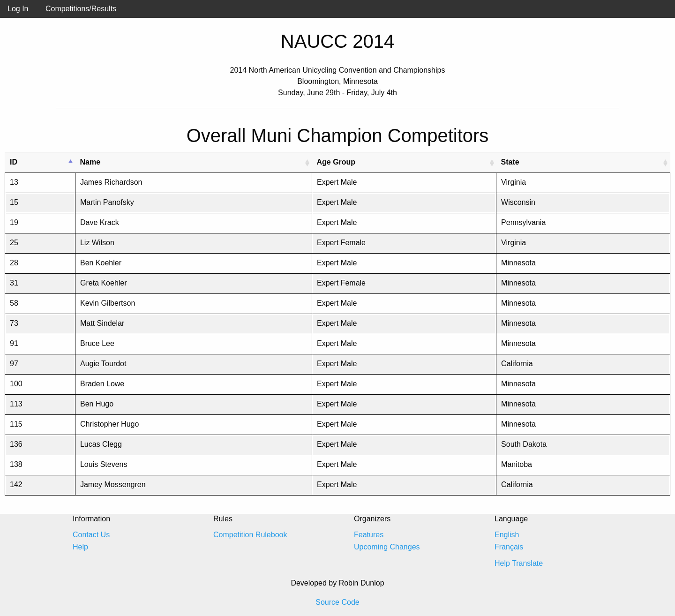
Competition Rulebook (250, 535)
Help (80, 547)
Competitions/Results (81, 9)
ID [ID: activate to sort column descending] (14, 162)
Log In (18, 9)
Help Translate (519, 563)
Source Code (337, 602)
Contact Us (91, 535)
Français (509, 547)
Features (369, 535)
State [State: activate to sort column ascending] (510, 162)
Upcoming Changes (387, 547)
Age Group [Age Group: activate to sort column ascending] (336, 162)
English (507, 535)
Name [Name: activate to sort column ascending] (90, 162)
